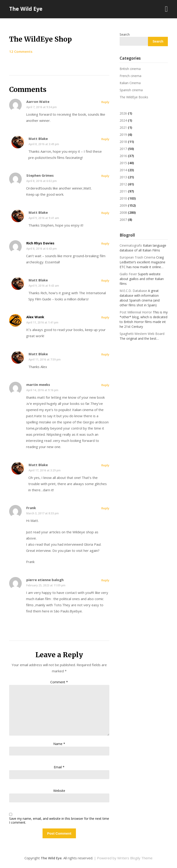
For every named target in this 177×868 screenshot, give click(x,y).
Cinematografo (131, 245)
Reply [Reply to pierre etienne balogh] (105, 580)
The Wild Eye (26, 9)
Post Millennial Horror (136, 312)
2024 (123, 120)
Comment (59, 682)
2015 (123, 163)
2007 (123, 220)
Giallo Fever (128, 274)
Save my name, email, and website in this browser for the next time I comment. (59, 821)
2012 (123, 184)
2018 (123, 142)
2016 (123, 156)
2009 (123, 205)
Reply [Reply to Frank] (105, 508)
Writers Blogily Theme (135, 858)
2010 (123, 198)
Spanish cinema (131, 90)
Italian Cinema (130, 83)
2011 (123, 191)
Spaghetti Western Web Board (142, 334)
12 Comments (21, 51)
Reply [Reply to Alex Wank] (105, 317)
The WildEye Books (134, 97)
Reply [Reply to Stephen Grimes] (105, 176)
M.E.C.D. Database (133, 291)
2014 (123, 170)
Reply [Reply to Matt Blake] (105, 139)
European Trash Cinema (137, 257)
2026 (123, 113)
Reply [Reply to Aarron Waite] (105, 102)
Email (59, 767)
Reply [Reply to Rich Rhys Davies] (105, 243)
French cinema (130, 76)
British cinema (130, 69)
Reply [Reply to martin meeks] (105, 385)
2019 (123, 135)
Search (125, 34)
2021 (123, 127)
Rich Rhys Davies (40, 243)
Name (59, 744)
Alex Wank (35, 317)
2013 (123, 177)
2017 (123, 149)
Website (59, 791)
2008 (123, 212)
